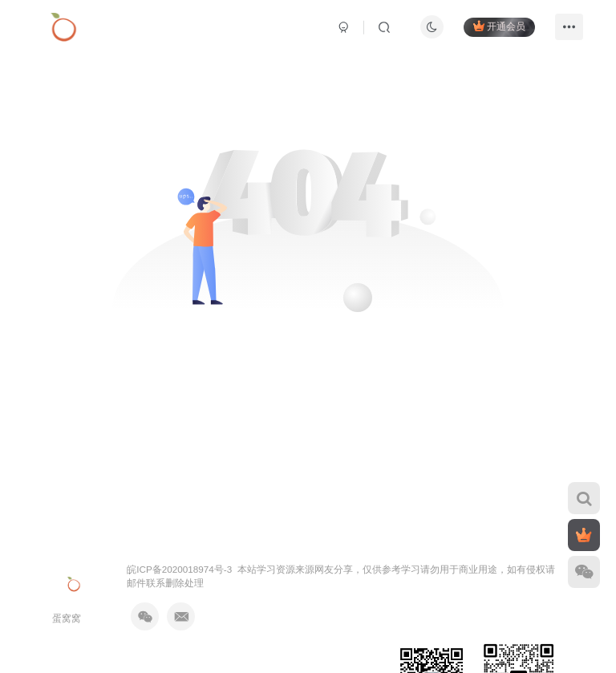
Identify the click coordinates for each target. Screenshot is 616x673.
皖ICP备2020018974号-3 (179, 569)
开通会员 (499, 26)
